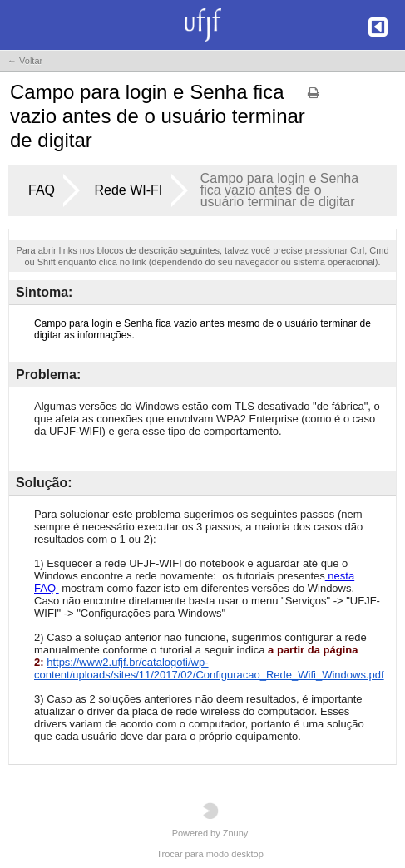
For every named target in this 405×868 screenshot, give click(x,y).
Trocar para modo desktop (210, 854)
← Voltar (25, 61)
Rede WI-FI (128, 190)
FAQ (42, 190)
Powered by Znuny (210, 820)
